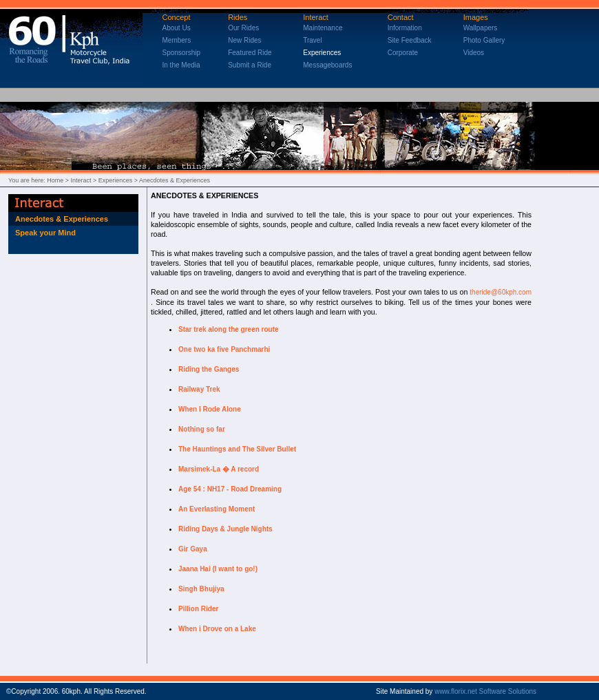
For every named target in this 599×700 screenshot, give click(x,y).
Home (55, 180)
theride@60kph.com (501, 292)
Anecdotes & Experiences (62, 219)
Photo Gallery (484, 40)
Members (177, 40)
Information (405, 28)
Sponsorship (182, 53)
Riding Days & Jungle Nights (225, 529)
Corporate (403, 53)
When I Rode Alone (210, 409)
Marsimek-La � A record (219, 469)
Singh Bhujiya (201, 589)
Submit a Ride (250, 65)
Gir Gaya (193, 549)
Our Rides (243, 28)
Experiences (322, 53)
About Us (177, 28)
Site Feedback (410, 40)
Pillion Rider (198, 609)
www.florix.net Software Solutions (485, 691)
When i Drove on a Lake (217, 629)
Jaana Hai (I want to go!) (218, 569)
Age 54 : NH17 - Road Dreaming (230, 489)
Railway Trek (199, 389)
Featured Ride (250, 53)
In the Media (181, 65)
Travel (312, 40)
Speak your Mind (45, 233)
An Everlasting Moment (217, 509)
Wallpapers (481, 28)
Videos (474, 53)
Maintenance (323, 28)
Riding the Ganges (209, 369)
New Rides (244, 40)
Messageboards (327, 65)
